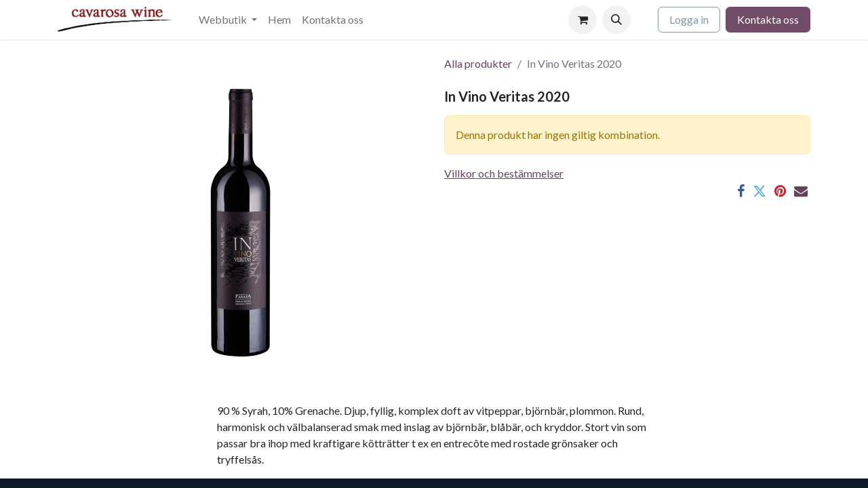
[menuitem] (228, 20)
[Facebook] (741, 191)
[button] (616, 20)
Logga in (689, 19)
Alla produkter (478, 63)
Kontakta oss (768, 19)
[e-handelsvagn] (583, 20)
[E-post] (801, 191)
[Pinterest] (780, 191)
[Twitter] (759, 191)
